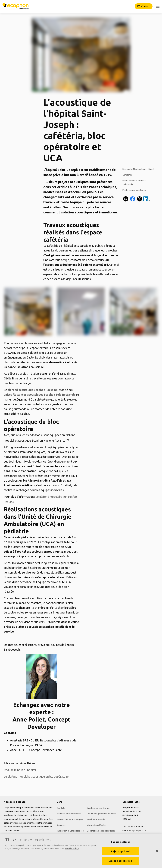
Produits (61, 807)
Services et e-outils (95, 819)
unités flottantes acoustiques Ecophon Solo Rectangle (40, 395)
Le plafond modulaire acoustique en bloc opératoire (37, 776)
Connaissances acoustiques (70, 819)
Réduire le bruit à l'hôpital (20, 770)
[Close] (157, 851)
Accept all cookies (121, 861)
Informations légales (96, 825)
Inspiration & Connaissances (70, 830)
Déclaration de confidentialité (100, 830)
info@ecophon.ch (137, 830)
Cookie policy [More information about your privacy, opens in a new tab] (72, 848)
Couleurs (61, 825)
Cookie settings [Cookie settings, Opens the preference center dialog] (121, 842)
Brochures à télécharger (98, 807)
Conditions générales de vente (101, 813)
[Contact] (144, 6)
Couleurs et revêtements (68, 813)
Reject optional (121, 851)
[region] (81, 851)
